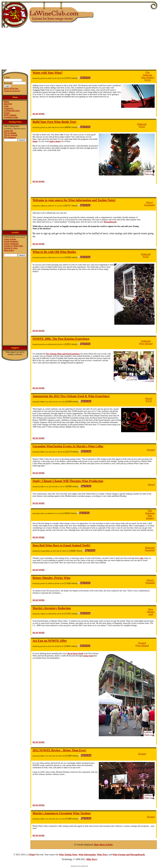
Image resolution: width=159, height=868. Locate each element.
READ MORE (39, 114)
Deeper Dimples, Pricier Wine (51, 578)
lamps (35, 141)
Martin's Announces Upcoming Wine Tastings (62, 813)
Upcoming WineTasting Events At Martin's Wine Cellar (68, 446)
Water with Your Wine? (48, 73)
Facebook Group (11, 117)
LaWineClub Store (12, 111)
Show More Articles (103, 845)
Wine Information (87, 855)
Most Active (9, 250)
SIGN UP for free (11, 89)
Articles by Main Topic (13, 246)
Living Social (88, 656)
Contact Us (9, 108)
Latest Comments (11, 244)
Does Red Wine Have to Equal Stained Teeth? (62, 545)
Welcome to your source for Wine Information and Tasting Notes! (74, 200)
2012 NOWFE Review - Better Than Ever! (59, 750)
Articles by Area (11, 248)
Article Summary (11, 241)
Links (6, 106)
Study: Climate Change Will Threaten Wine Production (68, 481)
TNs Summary (10, 137)
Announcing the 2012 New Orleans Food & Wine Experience (71, 396)
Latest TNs (8, 131)
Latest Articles (10, 239)
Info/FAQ (8, 104)
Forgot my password (12, 91)
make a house (55, 141)
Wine (32, 855)
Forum (7, 113)
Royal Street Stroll (75, 654)
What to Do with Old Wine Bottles (54, 252)
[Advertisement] (79, 49)
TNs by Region (10, 133)
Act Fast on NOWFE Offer (50, 641)
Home (6, 102)
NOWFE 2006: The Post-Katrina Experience (61, 339)
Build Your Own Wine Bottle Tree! (54, 122)
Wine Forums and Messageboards (129, 855)
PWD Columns (10, 115)
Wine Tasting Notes (68, 855)
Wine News (102, 855)
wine (142, 558)
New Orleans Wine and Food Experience (63, 354)
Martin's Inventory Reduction (52, 608)
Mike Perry (92, 859)
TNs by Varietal (10, 135)
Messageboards (110, 222)
